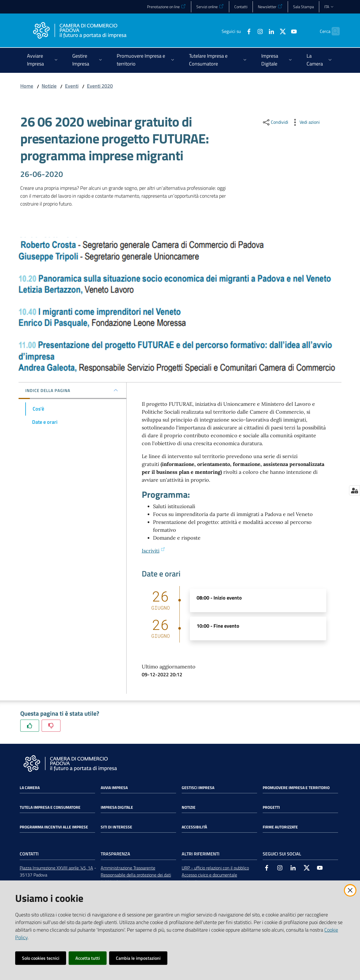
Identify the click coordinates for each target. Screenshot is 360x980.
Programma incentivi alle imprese (54, 827)
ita (329, 7)
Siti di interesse (116, 827)
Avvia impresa (114, 788)
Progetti (271, 807)
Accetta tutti (88, 958)
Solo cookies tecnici (41, 958)
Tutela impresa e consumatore (50, 807)
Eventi (72, 86)
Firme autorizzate (280, 827)
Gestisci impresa (198, 788)
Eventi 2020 (100, 86)
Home (27, 86)
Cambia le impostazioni (138, 958)
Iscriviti (153, 551)
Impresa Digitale (117, 807)
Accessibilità (194, 827)
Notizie (49, 86)
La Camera (30, 788)
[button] (333, 31)
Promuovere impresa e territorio (296, 788)
